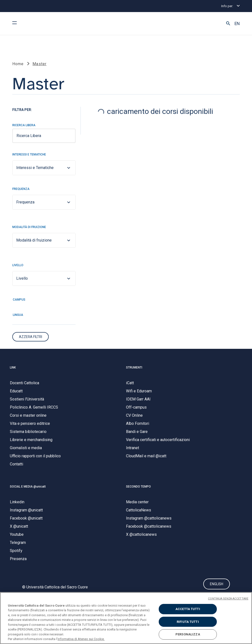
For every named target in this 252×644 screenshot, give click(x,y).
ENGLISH (217, 584)
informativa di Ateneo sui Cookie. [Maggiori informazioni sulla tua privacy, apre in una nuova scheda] (81, 639)
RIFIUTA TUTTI (188, 622)
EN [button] (237, 24)
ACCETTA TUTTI (188, 609)
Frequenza (21, 189)
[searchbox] (44, 136)
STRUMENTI (134, 368)
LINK (13, 368)
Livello (18, 265)
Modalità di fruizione (29, 227)
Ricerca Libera (24, 125)
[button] (228, 24)
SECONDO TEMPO (138, 487)
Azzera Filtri (31, 337)
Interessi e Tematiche (29, 155)
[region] (126, 618)
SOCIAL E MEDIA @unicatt (28, 487)
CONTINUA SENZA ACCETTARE (228, 599)
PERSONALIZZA (188, 634)
